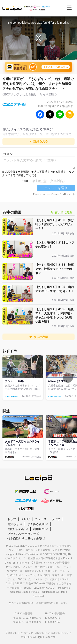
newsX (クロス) (57, 381)
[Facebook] (40, 114)
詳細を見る (39, 141)
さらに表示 (39, 337)
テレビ (25, 519)
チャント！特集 (14, 381)
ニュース (41, 519)
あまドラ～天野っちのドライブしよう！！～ (22, 443)
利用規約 (40, 529)
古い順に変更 (61, 212)
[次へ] (68, 378)
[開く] (69, 8)
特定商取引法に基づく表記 (26, 539)
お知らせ (15, 524)
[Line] (60, 114)
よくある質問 (38, 524)
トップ (12, 519)
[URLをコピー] (70, 114)
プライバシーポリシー (23, 534)
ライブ (56, 519)
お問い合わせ (18, 529)
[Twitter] (50, 114)
